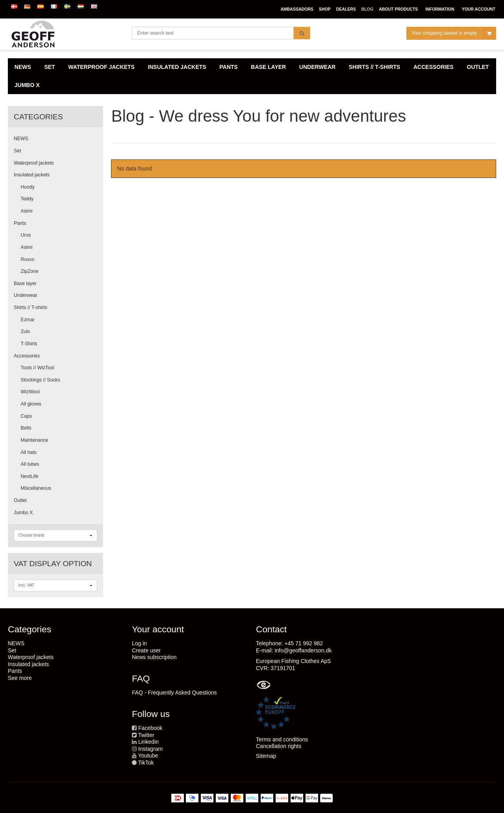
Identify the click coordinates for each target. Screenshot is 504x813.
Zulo (26, 331)
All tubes (30, 464)
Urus (26, 235)
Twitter (146, 735)
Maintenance (35, 440)
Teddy (27, 199)
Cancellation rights (279, 746)
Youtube (148, 756)
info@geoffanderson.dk (303, 650)
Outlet (20, 500)
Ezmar (28, 320)
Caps (27, 416)
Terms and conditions (282, 739)
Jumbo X (23, 513)
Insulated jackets (32, 175)
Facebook (150, 728)
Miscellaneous (36, 488)
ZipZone (30, 271)
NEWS (21, 139)
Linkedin (148, 742)
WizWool (30, 392)
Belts (26, 428)
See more (20, 678)
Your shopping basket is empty (454, 33)
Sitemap (266, 756)
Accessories (27, 356)
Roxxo (28, 259)
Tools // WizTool (38, 368)
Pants (20, 223)
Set (17, 151)
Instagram (150, 749)
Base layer (25, 283)
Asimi (27, 211)
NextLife (30, 476)
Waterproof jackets (34, 163)
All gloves (31, 404)
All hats (29, 452)
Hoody (28, 187)
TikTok (146, 763)
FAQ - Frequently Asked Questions (174, 693)
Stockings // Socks (41, 380)
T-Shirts (29, 344)
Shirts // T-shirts (31, 307)
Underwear (26, 295)
